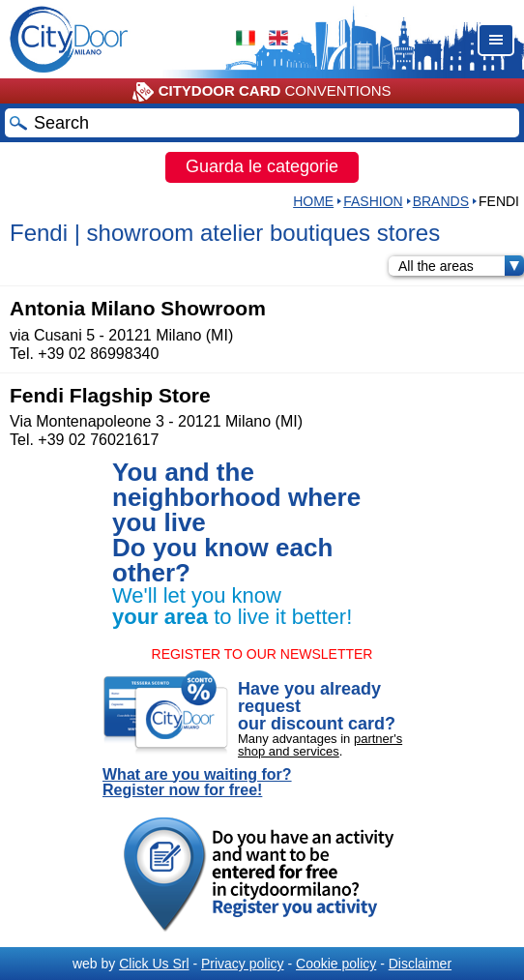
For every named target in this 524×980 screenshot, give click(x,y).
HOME (313, 201)
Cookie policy (336, 964)
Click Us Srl (154, 964)
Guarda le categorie (262, 166)
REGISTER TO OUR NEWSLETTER (262, 654)
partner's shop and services (320, 745)
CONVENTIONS (262, 92)
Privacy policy (243, 964)
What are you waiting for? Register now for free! (197, 783)
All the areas (461, 266)
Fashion (373, 201)
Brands (441, 201)
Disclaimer (420, 964)
